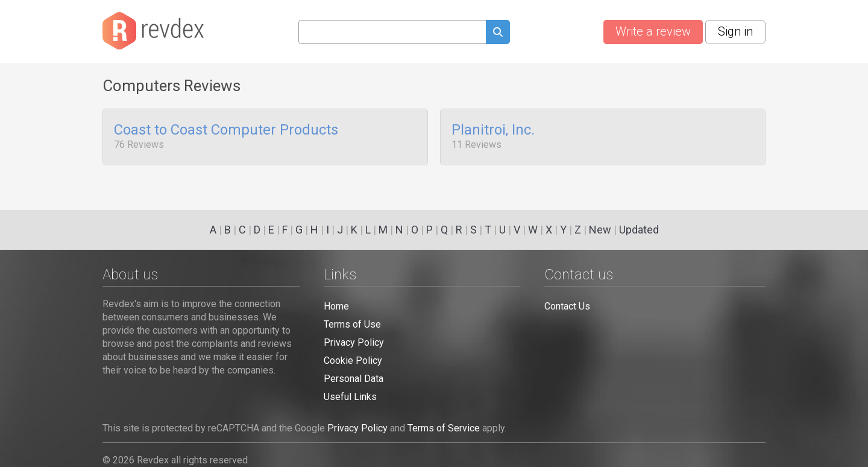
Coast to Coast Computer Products (226, 130)
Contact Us (567, 306)
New (600, 230)
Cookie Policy (353, 361)
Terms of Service (444, 428)
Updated (639, 230)
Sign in (735, 31)
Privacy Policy (354, 342)
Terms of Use (352, 324)
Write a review (653, 31)
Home (336, 306)
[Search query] (392, 32)
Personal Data (354, 379)
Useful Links (350, 397)
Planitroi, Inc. (493, 130)
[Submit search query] (498, 33)
